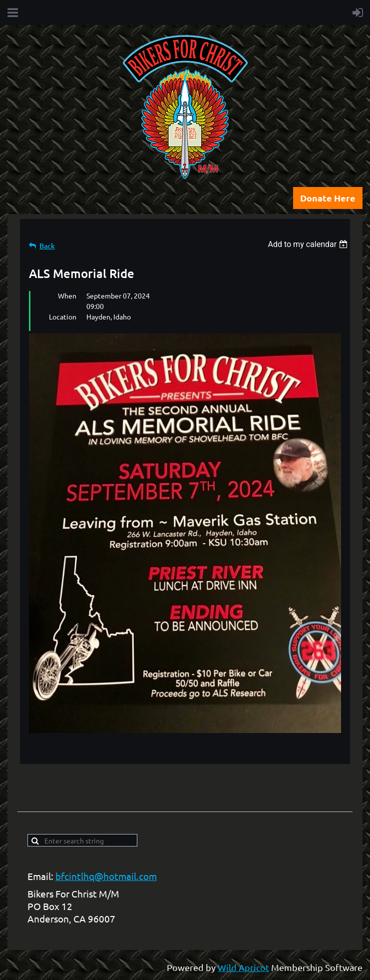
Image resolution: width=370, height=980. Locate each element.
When (67, 295)
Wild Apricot (243, 967)
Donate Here (328, 198)
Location (63, 316)
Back (47, 246)
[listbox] (309, 244)
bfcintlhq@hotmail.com (106, 876)
